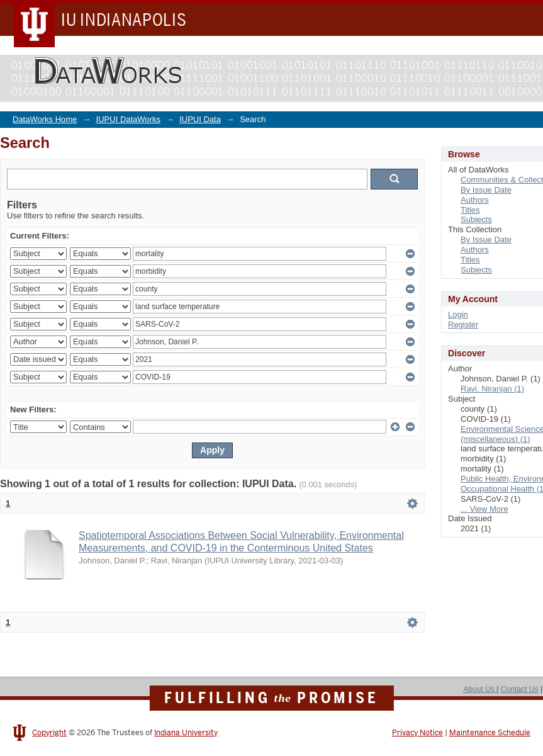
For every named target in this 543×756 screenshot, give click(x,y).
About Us (480, 689)
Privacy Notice (417, 733)
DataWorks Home (45, 119)
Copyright (49, 733)
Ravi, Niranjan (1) (492, 389)
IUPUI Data (200, 119)
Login (458, 314)
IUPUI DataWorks (128, 119)
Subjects (476, 219)
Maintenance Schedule (490, 733)
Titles (470, 210)
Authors (475, 200)
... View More (484, 509)
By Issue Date (486, 190)
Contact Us (520, 689)
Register (463, 324)
